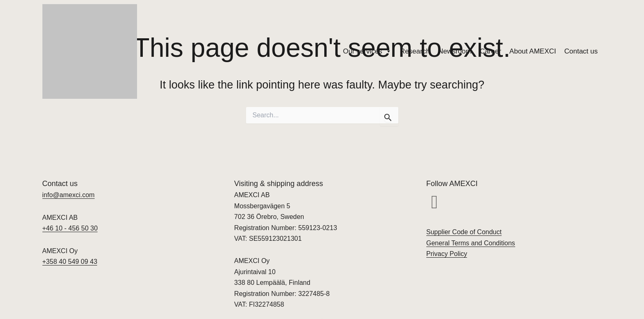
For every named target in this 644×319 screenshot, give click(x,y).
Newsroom (455, 51)
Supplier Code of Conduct (464, 232)
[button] (435, 202)
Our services (367, 51)
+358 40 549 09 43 (70, 262)
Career (491, 51)
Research (415, 51)
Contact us (581, 51)
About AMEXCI (533, 51)
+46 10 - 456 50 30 (70, 228)
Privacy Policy (447, 254)
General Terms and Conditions (471, 243)
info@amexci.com (69, 195)
